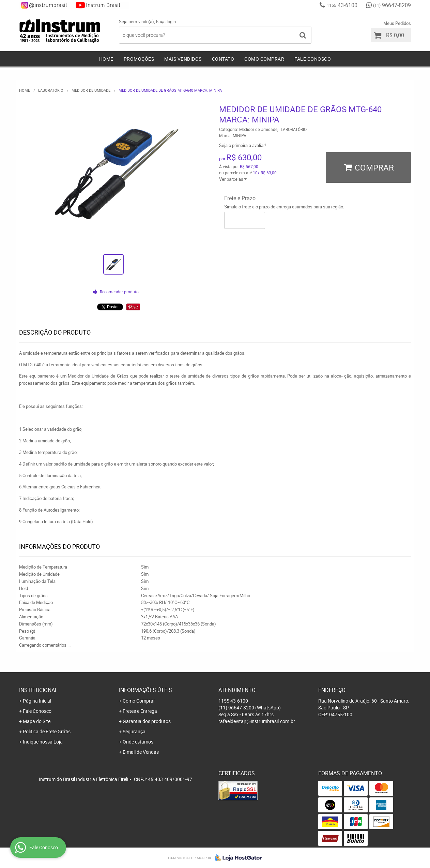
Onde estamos (138, 742)
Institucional (39, 690)
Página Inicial (37, 701)
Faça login (166, 21)
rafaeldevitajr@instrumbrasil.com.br (257, 721)
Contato (223, 59)
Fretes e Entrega (140, 711)
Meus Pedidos (397, 23)
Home (106, 59)
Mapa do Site (37, 721)
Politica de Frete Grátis (47, 731)
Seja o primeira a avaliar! (242, 145)
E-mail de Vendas (141, 752)
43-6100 (342, 5)
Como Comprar (264, 59)
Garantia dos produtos (147, 721)
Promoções (139, 59)
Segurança (134, 731)
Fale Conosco (313, 59)
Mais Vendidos (183, 59)
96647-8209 (392, 5)
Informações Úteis (145, 690)
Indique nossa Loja (43, 742)
